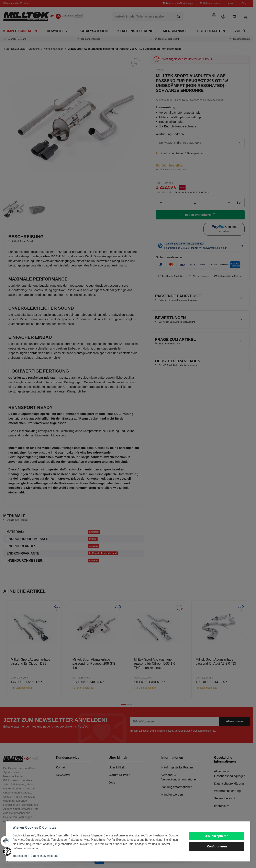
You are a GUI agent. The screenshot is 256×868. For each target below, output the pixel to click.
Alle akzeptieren (217, 836)
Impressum (20, 856)
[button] (7, 852)
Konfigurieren (217, 846)
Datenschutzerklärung (44, 856)
